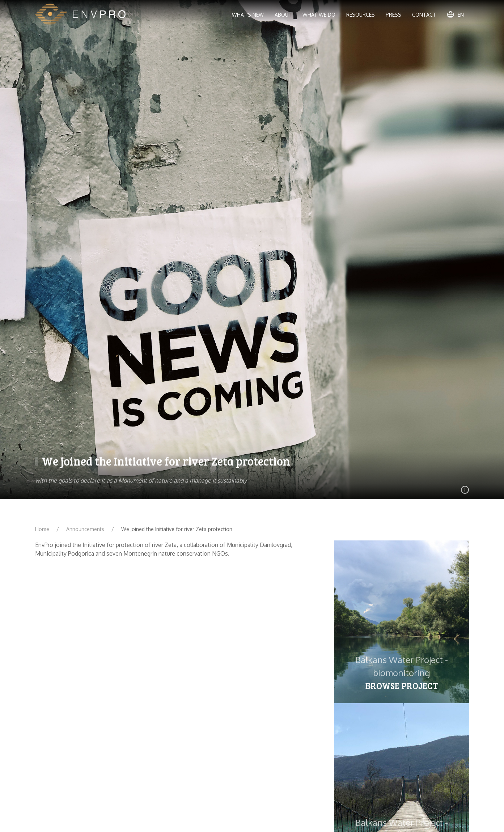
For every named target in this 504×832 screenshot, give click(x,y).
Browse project (402, 686)
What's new (248, 15)
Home (42, 529)
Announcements (85, 529)
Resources (361, 15)
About (283, 15)
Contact (424, 15)
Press (393, 15)
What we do (319, 15)
